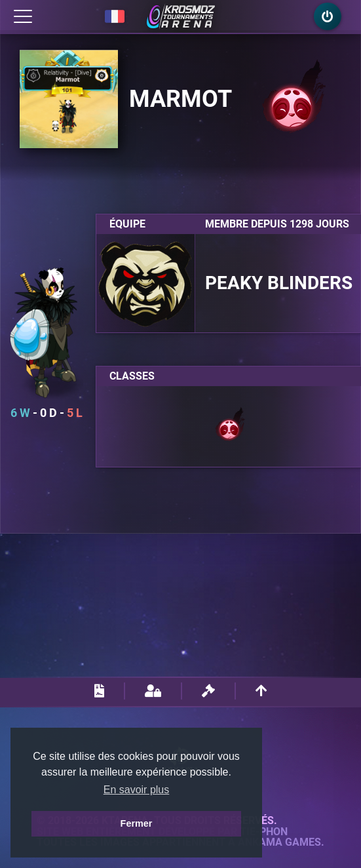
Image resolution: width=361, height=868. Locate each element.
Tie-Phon (264, 832)
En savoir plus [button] (137, 790)
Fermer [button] (137, 823)
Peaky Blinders (279, 283)
